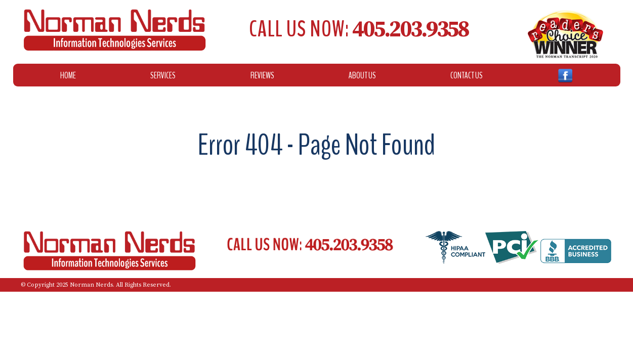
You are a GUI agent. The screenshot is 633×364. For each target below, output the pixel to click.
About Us (362, 75)
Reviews (262, 75)
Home (68, 75)
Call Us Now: (358, 29)
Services (163, 75)
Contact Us (467, 75)
